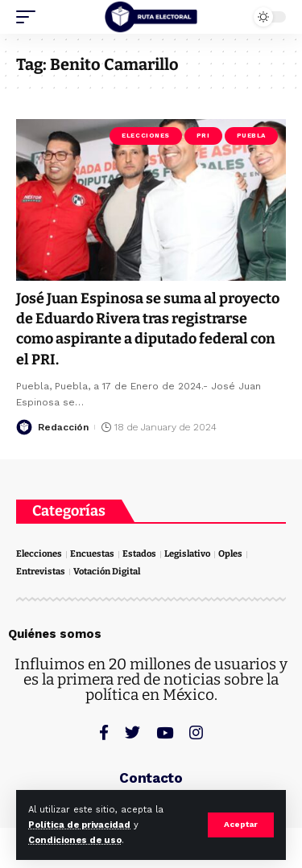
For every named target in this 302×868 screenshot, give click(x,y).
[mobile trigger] (30, 17)
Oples (230, 554)
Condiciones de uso (75, 840)
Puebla (251, 136)
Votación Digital (107, 572)
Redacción (63, 427)
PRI (203, 136)
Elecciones (146, 136)
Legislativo (187, 554)
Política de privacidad (79, 825)
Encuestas (92, 554)
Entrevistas (41, 572)
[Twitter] (132, 732)
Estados (139, 554)
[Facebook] (104, 732)
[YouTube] (165, 732)
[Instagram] (196, 732)
